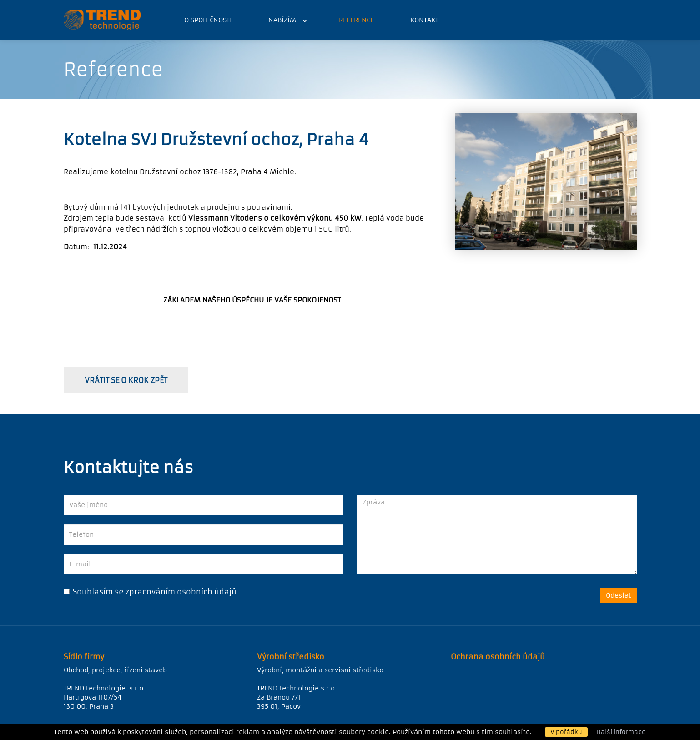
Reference (356, 20)
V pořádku (566, 732)
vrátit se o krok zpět (126, 380)
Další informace (621, 732)
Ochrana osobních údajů (498, 657)
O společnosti (208, 20)
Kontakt (424, 20)
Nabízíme (285, 20)
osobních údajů (207, 592)
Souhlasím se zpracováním (119, 592)
